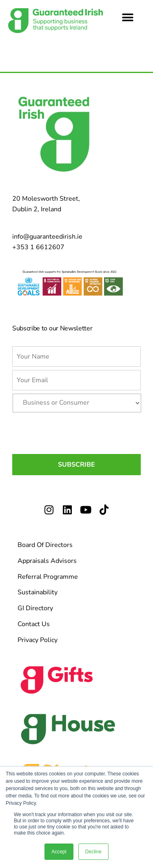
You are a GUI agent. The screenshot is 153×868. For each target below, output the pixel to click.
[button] (127, 17)
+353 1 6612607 (38, 247)
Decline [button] (93, 852)
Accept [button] (59, 852)
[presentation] (74, 432)
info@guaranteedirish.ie (47, 237)
